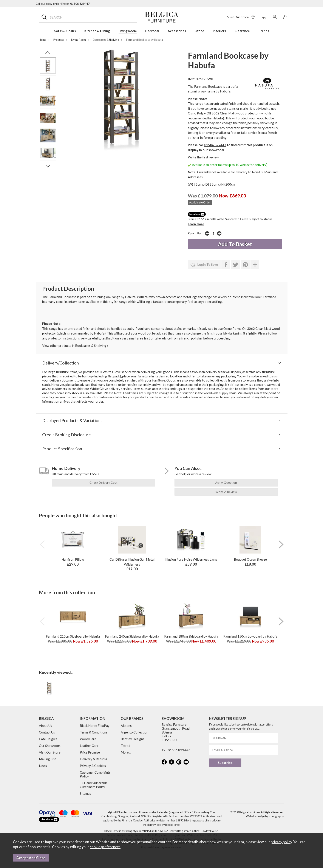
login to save (204, 265)
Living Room (128, 31)
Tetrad (125, 746)
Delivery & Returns (93, 759)
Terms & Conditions (94, 732)
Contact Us (47, 732)
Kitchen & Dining (97, 31)
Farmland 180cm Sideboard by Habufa (191, 636)
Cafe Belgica (48, 739)
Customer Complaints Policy (95, 774)
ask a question (226, 482)
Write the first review (203, 157)
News (43, 766)
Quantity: (195, 233)
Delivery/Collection (60, 363)
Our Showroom (50, 746)
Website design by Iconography (265, 816)
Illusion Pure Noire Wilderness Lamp (191, 559)
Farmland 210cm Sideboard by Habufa (73, 636)
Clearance (242, 31)
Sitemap (86, 793)
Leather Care (89, 746)
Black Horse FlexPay (95, 726)
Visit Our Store (241, 17)
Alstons (126, 726)
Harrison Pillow (73, 559)
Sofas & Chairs (65, 31)
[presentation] (42, 544)
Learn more (196, 224)
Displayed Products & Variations (72, 420)
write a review (226, 492)
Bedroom (152, 31)
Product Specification (62, 449)
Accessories (177, 31)
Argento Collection (134, 732)
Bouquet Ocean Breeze (250, 559)
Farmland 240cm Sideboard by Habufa (132, 636)
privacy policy (281, 842)
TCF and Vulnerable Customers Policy (94, 785)
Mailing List (47, 759)
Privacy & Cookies (93, 766)
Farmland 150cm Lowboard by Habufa (250, 636)
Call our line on (63, 4)
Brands (264, 31)
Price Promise (90, 752)
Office (199, 31)
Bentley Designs (133, 739)
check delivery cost (104, 482)
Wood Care (88, 739)
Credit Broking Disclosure (66, 435)
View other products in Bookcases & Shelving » (75, 346)
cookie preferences (105, 847)
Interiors (219, 31)
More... (126, 752)
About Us (46, 726)
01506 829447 (215, 145)
